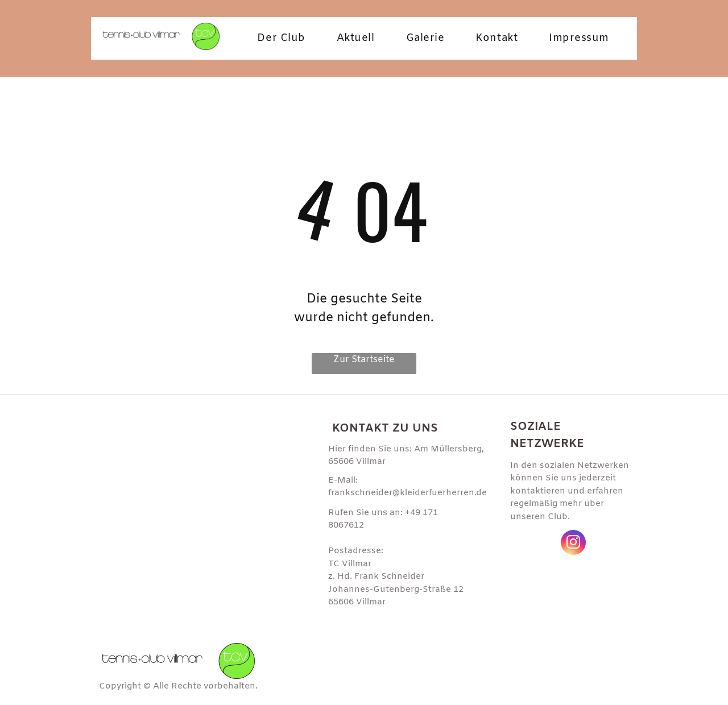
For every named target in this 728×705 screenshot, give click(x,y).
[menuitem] (285, 38)
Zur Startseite (364, 360)
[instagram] (573, 544)
